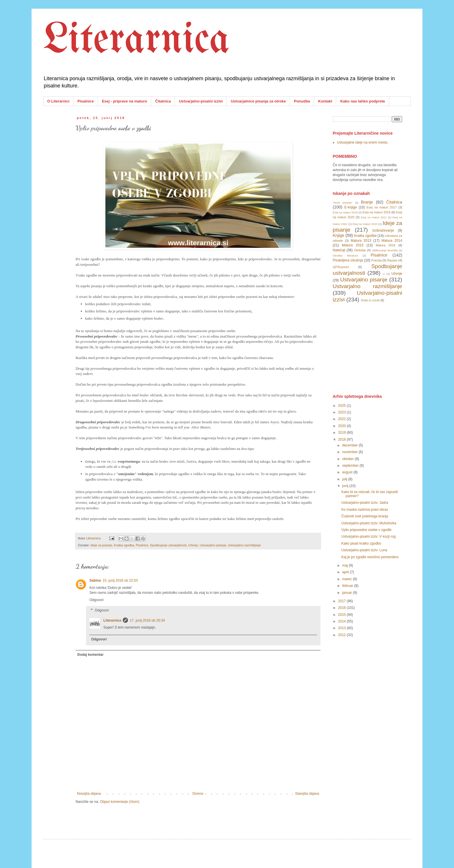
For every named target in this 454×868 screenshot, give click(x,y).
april (346, 572)
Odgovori (97, 600)
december (350, 445)
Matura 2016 (386, 245)
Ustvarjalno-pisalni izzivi (201, 101)
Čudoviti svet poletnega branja (365, 516)
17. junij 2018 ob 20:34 (147, 620)
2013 (343, 628)
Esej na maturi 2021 (374, 217)
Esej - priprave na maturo (125, 101)
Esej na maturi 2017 (382, 207)
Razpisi (392, 260)
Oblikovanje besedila (385, 250)
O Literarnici (58, 101)
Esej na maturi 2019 (376, 212)
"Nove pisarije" (343, 203)
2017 (343, 601)
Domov (198, 794)
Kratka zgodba (124, 545)
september (351, 466)
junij (346, 486)
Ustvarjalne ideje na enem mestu (362, 142)
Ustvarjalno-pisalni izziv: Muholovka (369, 523)
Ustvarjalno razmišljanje (244, 545)
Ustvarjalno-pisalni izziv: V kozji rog (368, 536)
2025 (343, 406)
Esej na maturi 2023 (365, 224)
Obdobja (360, 250)
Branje (367, 202)
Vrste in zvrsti (370, 300)
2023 (343, 412)
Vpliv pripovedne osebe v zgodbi (366, 530)
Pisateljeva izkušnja (348, 260)
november (350, 452)
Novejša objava (89, 794)
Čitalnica (163, 101)
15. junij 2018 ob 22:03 (120, 581)
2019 (343, 433)
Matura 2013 (361, 241)
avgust (348, 472)
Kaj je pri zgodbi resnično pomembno (370, 557)
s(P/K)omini (341, 267)
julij (345, 479)
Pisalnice (86, 101)
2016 (343, 608)
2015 (343, 615)
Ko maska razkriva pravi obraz (365, 510)
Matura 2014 (392, 241)
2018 (343, 440)
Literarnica (136, 41)
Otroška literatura (345, 256)
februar (348, 586)
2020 (343, 426)
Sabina (95, 581)
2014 (343, 621)
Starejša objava (307, 794)
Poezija (376, 260)
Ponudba (302, 101)
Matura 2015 (353, 245)
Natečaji (339, 250)
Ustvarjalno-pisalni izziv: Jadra (365, 503)
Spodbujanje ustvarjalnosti (168, 545)
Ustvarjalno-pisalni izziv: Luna (364, 550)
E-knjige (350, 207)
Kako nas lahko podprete (363, 101)
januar (348, 593)
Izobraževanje (383, 230)
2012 (343, 635)
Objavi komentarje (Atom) (120, 802)
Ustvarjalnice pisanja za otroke (258, 101)
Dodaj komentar (90, 655)
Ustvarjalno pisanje (213, 545)
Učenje (193, 545)
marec (348, 579)
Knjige (338, 235)
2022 (343, 419)
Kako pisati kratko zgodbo (361, 543)
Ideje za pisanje (101, 545)
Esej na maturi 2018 (345, 212)
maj (346, 565)
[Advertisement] (376, 348)
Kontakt (325, 101)
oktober (348, 459)
